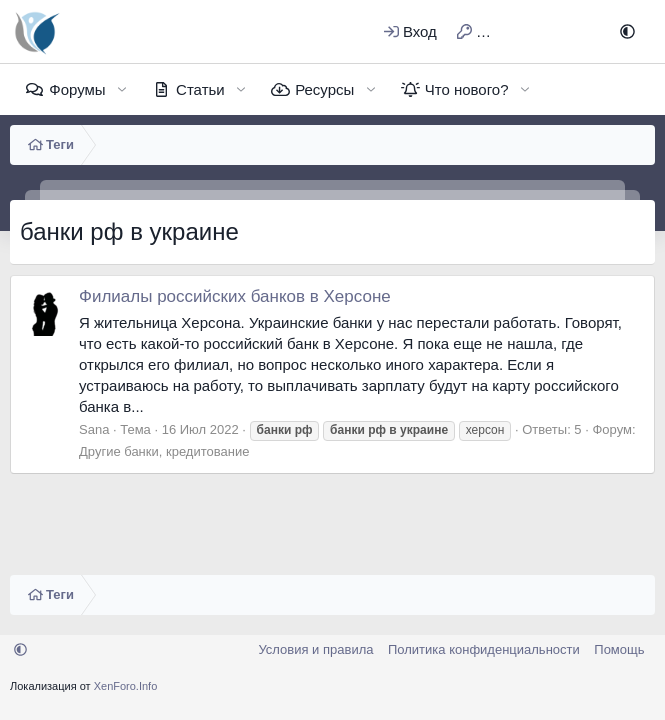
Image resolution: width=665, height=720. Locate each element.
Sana (94, 429)
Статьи (200, 89)
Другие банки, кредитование (164, 451)
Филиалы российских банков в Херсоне (235, 296)
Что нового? (467, 89)
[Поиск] (578, 31)
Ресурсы (324, 89)
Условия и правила (315, 649)
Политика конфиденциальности (484, 649)
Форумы (77, 89)
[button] (627, 31)
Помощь (619, 649)
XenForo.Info (126, 686)
